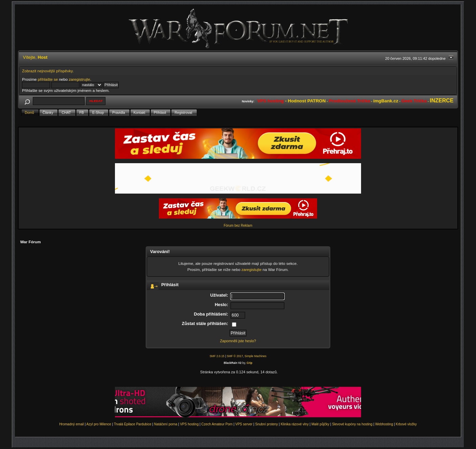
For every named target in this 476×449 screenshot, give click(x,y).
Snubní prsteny (267, 424)
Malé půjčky (320, 424)
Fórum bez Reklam (238, 226)
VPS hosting (189, 424)
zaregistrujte (79, 79)
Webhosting (384, 424)
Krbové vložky (406, 424)
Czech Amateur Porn (217, 424)
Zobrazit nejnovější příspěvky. (48, 71)
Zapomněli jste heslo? (238, 341)
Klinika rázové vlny (295, 424)
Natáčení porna (166, 424)
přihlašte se (48, 79)
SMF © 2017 (235, 356)
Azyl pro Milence (99, 424)
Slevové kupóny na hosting (352, 424)
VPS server (244, 424)
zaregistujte (251, 269)
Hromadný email (72, 424)
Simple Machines (255, 356)
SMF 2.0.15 (217, 356)
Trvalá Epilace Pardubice (133, 424)
